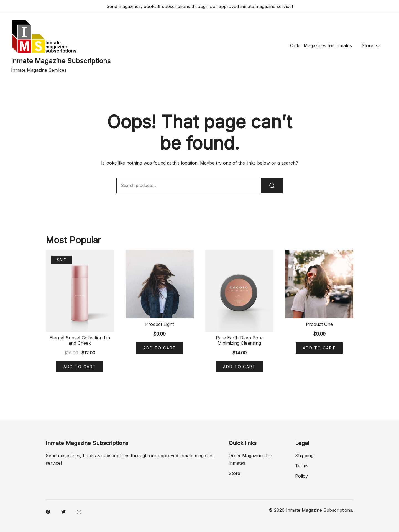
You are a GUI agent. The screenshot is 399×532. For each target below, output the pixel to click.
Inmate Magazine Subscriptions (61, 61)
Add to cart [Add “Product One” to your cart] (319, 348)
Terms (302, 466)
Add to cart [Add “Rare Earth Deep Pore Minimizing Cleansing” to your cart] (239, 367)
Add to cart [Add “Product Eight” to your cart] (160, 348)
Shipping (304, 456)
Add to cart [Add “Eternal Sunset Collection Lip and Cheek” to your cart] (80, 367)
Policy (301, 476)
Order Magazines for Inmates (321, 45)
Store (367, 45)
